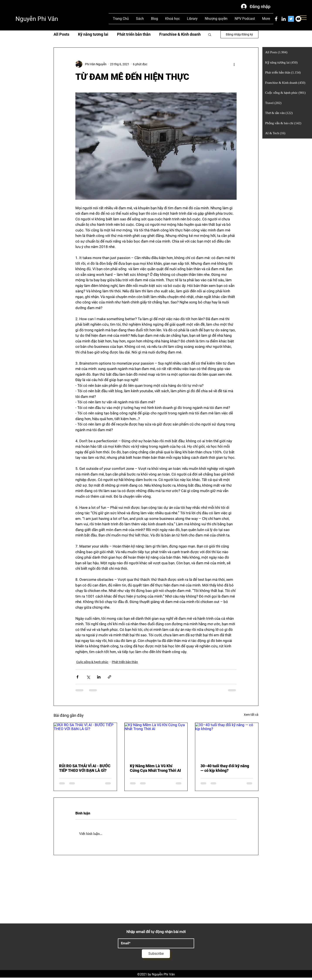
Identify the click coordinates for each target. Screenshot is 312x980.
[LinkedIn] (284, 19)
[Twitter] (291, 19)
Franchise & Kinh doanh (180, 34)
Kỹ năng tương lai (93, 34)
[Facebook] (276, 19)
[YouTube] (298, 19)
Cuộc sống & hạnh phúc (92, 662)
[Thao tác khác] (234, 64)
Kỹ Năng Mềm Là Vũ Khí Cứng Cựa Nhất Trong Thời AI (155, 768)
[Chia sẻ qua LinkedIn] (99, 677)
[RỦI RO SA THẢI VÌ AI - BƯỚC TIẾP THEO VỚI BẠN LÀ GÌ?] (85, 740)
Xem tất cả (251, 715)
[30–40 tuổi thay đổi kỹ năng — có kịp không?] (227, 740)
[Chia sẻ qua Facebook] (77, 677)
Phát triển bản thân (134, 34)
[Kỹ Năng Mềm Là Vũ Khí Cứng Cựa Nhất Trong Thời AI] (156, 740)
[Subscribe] (156, 954)
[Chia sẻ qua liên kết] (109, 677)
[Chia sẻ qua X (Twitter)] (88, 677)
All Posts (61, 34)
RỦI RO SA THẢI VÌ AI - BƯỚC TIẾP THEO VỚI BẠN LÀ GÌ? (85, 768)
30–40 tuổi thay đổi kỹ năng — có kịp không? (225, 768)
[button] (210, 34)
